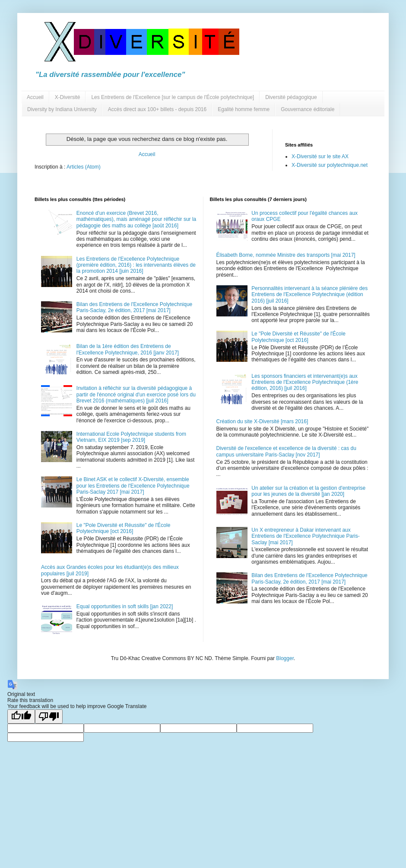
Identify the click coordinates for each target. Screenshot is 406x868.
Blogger (285, 658)
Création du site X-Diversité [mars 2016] (262, 421)
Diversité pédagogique (291, 97)
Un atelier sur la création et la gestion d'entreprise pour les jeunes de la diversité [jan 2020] (308, 491)
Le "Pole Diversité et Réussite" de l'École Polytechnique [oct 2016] (124, 528)
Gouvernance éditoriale (308, 109)
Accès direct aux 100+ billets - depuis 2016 (157, 109)
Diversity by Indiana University (62, 109)
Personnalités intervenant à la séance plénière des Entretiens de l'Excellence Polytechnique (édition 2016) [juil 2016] (309, 295)
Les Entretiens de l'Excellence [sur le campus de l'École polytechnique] (173, 97)
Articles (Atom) (84, 167)
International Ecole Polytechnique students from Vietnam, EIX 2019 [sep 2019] (131, 437)
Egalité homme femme (244, 109)
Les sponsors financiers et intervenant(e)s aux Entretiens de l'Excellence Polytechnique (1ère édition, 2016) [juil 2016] (305, 382)
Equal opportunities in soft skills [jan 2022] (125, 606)
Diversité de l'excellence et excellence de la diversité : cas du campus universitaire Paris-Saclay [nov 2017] (286, 451)
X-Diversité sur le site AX (320, 156)
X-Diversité (68, 97)
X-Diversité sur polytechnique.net (330, 165)
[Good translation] (21, 716)
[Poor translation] (49, 716)
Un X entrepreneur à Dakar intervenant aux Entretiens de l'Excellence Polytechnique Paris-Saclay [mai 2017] (305, 536)
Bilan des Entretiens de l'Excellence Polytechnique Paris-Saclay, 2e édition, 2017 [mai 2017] (134, 307)
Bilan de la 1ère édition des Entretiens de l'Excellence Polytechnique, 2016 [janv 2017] (128, 349)
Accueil (35, 97)
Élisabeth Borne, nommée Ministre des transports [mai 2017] (286, 255)
